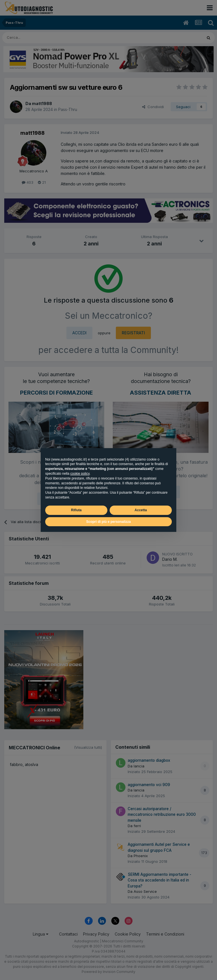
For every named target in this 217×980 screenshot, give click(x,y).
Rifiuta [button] (76, 510)
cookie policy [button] (80, 474)
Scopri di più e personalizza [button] (108, 522)
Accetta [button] (141, 510)
